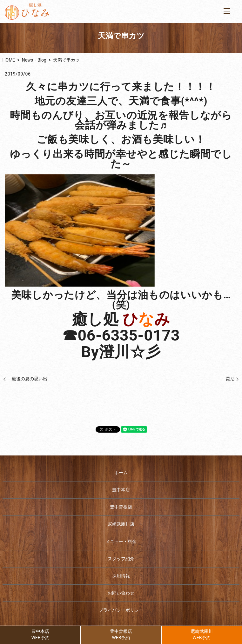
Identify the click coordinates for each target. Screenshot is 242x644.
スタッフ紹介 (121, 559)
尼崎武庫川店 (121, 524)
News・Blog (34, 60)
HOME (9, 60)
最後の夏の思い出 (27, 379)
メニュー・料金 (121, 541)
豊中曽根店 (121, 507)
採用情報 (121, 576)
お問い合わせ (121, 593)
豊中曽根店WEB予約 (121, 634)
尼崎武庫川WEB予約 (202, 634)
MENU (227, 11)
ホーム (121, 473)
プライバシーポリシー (121, 610)
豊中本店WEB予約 (40, 634)
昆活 (228, 379)
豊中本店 (121, 490)
